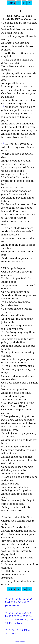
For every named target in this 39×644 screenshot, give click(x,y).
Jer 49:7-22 (11, 616)
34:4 (11, 599)
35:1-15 (9, 620)
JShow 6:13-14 (12, 606)
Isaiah (11, 3)
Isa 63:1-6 (26, 613)
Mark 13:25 (11, 602)
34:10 (12, 630)
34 (24, 3)
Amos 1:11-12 (21, 620)
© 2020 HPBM (20, 641)
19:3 (14, 634)
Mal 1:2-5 (17, 623)
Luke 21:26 (24, 602)
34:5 (11, 613)
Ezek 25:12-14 (24, 616)
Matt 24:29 (27, 599)
